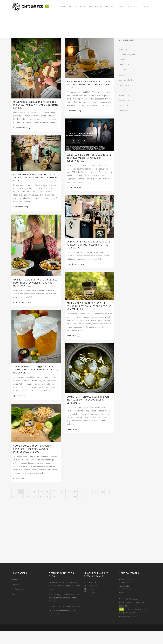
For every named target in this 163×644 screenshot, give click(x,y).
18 (34, 497)
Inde (121, 70)
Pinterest (90, 592)
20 (48, 497)
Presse (122, 90)
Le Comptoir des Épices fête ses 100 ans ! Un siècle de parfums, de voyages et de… (36, 177)
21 (55, 497)
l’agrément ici (133, 616)
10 (82, 491)
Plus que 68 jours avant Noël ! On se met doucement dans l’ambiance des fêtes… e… (88, 85)
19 (41, 497)
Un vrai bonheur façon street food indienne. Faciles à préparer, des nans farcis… (36, 105)
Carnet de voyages (126, 55)
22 (61, 497)
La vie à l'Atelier (125, 80)
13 (102, 491)
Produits (122, 95)
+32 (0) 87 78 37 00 (131, 599)
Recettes (122, 100)
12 (95, 491)
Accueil (15, 579)
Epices (122, 60)
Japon (121, 75)
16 (21, 497)
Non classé (123, 85)
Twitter (89, 589)
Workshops (123, 111)
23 (68, 497)
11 (88, 491)
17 (28, 497)
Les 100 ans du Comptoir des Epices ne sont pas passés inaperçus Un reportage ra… (89, 158)
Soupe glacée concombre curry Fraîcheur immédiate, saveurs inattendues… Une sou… (32, 449)
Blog (121, 49)
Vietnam (122, 106)
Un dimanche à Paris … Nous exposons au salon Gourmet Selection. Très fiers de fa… (89, 245)
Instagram (90, 586)
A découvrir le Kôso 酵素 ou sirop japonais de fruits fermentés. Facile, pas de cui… (36, 370)
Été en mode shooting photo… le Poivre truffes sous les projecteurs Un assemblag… (89, 306)
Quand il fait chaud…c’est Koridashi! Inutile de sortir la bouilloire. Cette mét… (88, 400)
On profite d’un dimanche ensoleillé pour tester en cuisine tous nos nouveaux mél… (35, 283)
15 (14, 497)
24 (75, 497)
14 (109, 491)
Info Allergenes (18, 589)
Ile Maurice (123, 65)
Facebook (90, 582)
